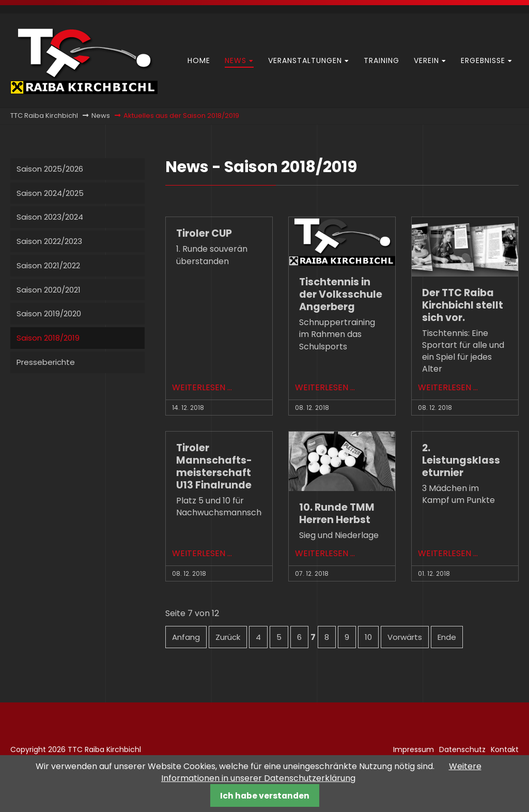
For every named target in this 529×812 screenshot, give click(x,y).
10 (368, 637)
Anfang (186, 637)
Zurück (228, 637)
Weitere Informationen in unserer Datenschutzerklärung (321, 772)
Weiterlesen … (202, 387)
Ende (447, 637)
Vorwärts (405, 637)
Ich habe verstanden (265, 796)
